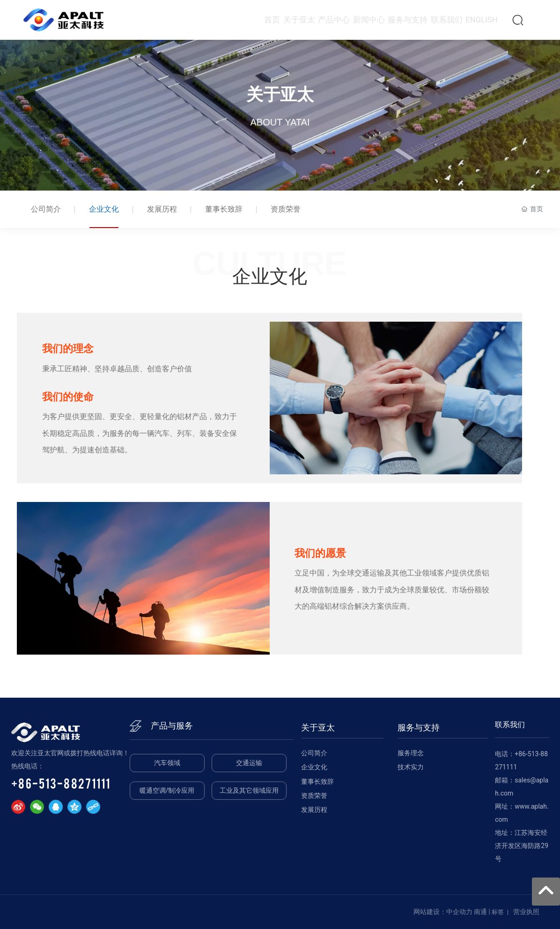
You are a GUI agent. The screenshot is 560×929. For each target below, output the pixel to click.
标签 (498, 912)
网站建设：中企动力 (443, 912)
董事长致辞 (224, 209)
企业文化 (104, 209)
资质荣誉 (286, 209)
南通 (480, 912)
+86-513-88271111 (61, 783)
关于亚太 (280, 98)
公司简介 (46, 209)
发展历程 (162, 209)
